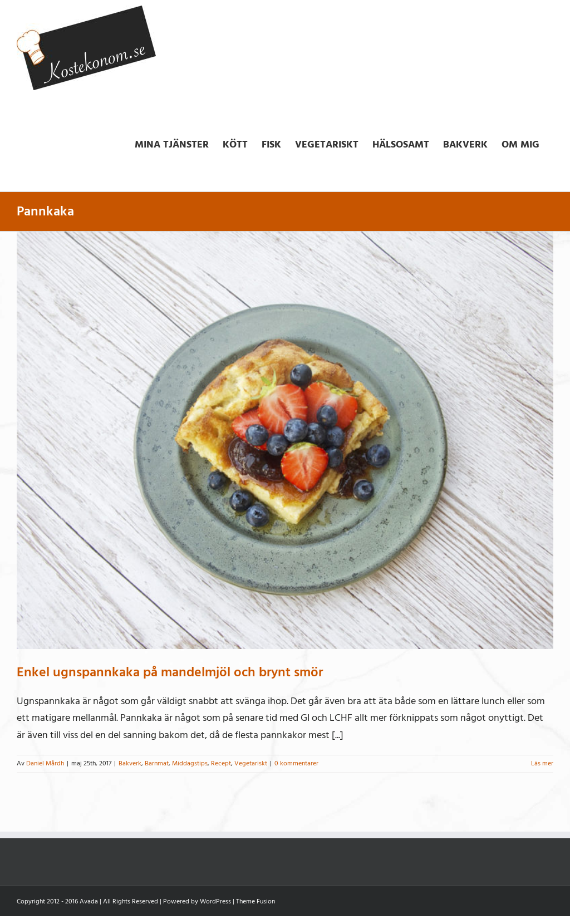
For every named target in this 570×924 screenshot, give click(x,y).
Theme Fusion (255, 901)
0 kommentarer (296, 763)
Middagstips (190, 763)
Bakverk (130, 763)
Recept (221, 763)
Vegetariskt (251, 763)
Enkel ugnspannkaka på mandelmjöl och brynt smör (170, 672)
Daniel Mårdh (45, 763)
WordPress (215, 901)
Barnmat (157, 763)
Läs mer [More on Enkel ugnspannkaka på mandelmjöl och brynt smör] (542, 763)
